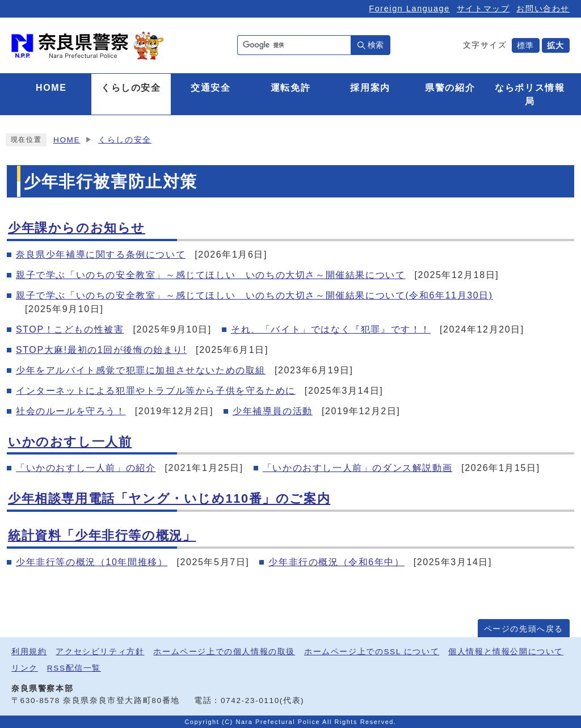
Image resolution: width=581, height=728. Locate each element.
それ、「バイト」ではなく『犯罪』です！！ (331, 329)
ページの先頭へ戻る (524, 629)
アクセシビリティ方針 (100, 652)
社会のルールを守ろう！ (71, 411)
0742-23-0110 (250, 700)
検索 (376, 45)
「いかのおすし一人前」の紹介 (86, 468)
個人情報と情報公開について (506, 652)
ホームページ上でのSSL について (372, 652)
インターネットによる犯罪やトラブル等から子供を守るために (156, 391)
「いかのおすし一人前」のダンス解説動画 (357, 468)
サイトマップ (483, 9)
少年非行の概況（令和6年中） (336, 562)
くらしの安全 (125, 140)
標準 (526, 45)
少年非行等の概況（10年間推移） (92, 562)
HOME (67, 140)
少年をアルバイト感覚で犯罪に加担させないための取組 (141, 370)
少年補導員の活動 (273, 411)
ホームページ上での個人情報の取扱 (224, 652)
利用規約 (29, 652)
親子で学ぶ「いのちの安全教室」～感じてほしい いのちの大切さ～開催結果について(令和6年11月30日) (254, 295)
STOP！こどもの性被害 (70, 329)
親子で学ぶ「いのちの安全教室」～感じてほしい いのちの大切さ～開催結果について (210, 275)
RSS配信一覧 (74, 668)
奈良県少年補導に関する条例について (101, 254)
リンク (25, 668)
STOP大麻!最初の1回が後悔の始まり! (101, 350)
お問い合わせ (543, 9)
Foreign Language (409, 9)
